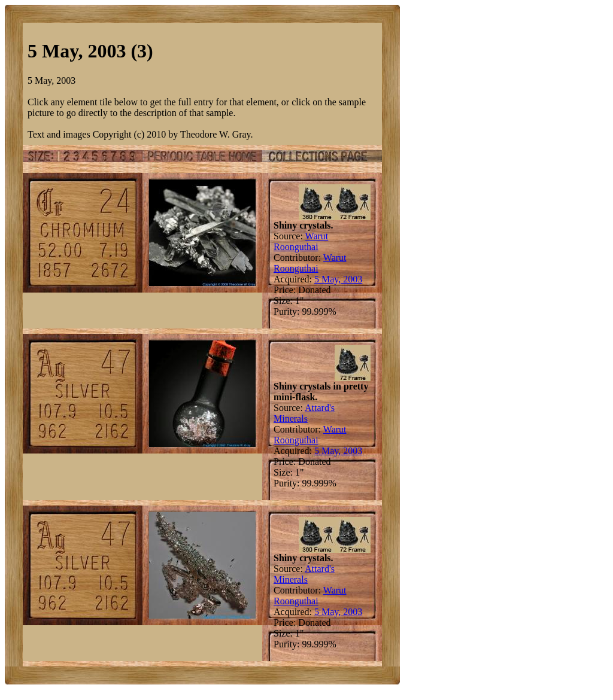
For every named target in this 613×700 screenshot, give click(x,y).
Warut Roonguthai (301, 241)
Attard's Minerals (304, 413)
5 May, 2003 (338, 279)
